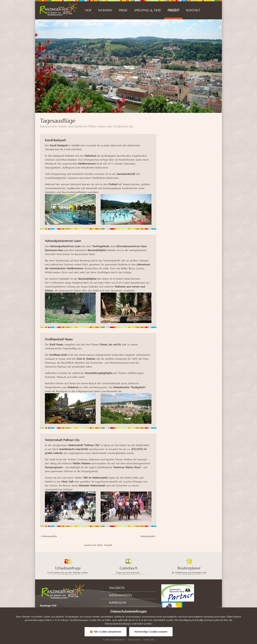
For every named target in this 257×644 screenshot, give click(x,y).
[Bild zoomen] (70, 209)
